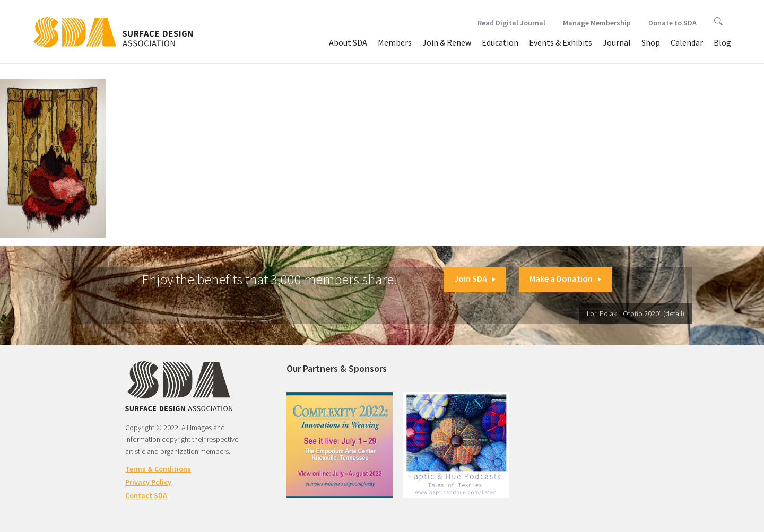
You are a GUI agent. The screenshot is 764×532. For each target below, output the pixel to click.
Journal (617, 42)
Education (500, 42)
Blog (722, 42)
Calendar (687, 42)
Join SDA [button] (475, 278)
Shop (651, 42)
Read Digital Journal (511, 23)
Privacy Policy (148, 482)
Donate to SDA (672, 23)
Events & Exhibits (561, 42)
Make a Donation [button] (565, 278)
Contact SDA (146, 495)
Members (395, 42)
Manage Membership (597, 23)
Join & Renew (447, 42)
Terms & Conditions (158, 469)
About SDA (348, 42)
